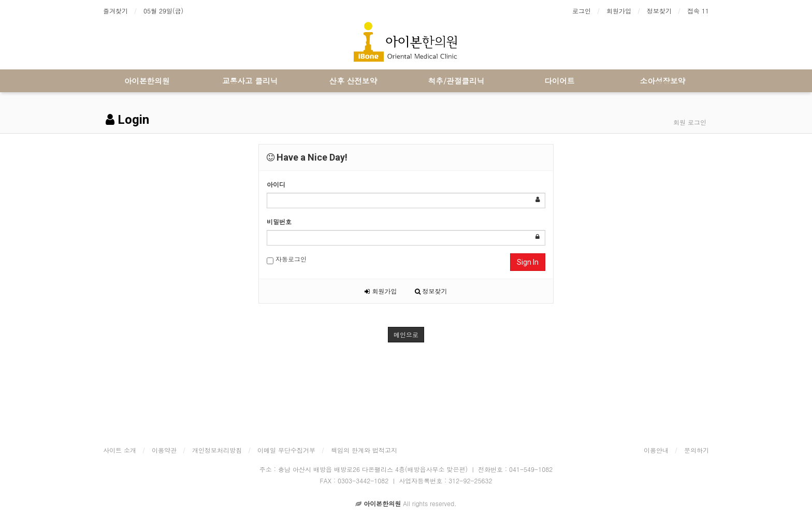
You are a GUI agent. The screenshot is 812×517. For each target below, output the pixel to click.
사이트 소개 (120, 450)
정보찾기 (659, 11)
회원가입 (619, 11)
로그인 (582, 11)
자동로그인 (287, 259)
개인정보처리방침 (217, 450)
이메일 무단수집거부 (286, 450)
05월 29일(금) (163, 11)
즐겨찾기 (115, 11)
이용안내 (656, 450)
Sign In (528, 262)
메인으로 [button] (406, 334)
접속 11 (698, 11)
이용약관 (164, 450)
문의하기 (697, 450)
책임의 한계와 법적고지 (364, 450)
